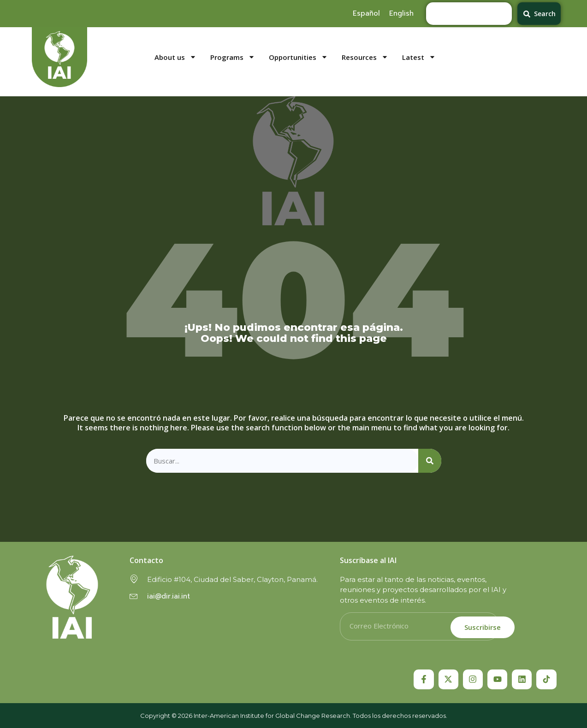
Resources (365, 57)
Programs (233, 57)
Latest (419, 57)
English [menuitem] (401, 13)
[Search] (430, 461)
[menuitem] (366, 13)
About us (175, 57)
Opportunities (298, 57)
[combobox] (469, 14)
